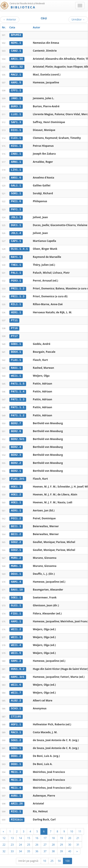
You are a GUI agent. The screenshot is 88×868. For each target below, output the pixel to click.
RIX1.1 (16, 804)
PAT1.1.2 (18, 412)
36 (37, 843)
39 (61, 843)
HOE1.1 (16, 498)
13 (12, 830)
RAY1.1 (16, 255)
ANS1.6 (16, 176)
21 (78, 830)
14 (20, 830)
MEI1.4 (16, 780)
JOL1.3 (16, 215)
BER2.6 (16, 427)
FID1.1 (16, 608)
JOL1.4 (16, 231)
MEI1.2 (16, 772)
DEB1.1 (16, 757)
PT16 (14, 325)
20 (70, 830)
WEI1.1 (16, 372)
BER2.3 (16, 451)
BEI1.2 (16, 529)
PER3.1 (16, 278)
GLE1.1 (16, 600)
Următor (78, 19)
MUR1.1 (16, 560)
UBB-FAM (68, 862)
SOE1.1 (16, 592)
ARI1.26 (17, 796)
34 (20, 843)
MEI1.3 (16, 765)
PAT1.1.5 (18, 380)
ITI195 (16, 710)
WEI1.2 (16, 623)
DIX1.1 (16, 129)
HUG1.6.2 (18, 663)
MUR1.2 (16, 553)
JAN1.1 (16, 98)
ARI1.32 (17, 66)
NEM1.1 (16, 43)
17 (45, 830)
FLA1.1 (16, 357)
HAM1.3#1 (18, 670)
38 (53, 843)
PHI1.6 (16, 200)
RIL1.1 (16, 302)
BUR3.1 (16, 106)
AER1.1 (16, 506)
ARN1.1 (16, 161)
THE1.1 (16, 263)
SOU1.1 (16, 741)
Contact (61, 866)
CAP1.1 (16, 239)
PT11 (14, 317)
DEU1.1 (16, 568)
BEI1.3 (16, 521)
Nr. (4, 27)
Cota (12, 27)
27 (45, 836)
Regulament (47, 866)
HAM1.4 (16, 576)
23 (12, 836)
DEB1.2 (16, 749)
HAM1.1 (16, 615)
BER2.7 (16, 419)
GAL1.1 (16, 184)
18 (53, 830)
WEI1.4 (16, 639)
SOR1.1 (16, 192)
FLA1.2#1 (18, 474)
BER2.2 (16, 459)
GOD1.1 (16, 341)
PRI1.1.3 (18, 294)
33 (12, 843)
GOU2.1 (16, 545)
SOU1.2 (16, 733)
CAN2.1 (16, 51)
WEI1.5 (16, 647)
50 (59, 853)
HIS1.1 (16, 145)
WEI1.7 (16, 686)
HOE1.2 (16, 490)
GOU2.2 (16, 537)
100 (67, 853)
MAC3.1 (16, 725)
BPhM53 (16, 35)
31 (78, 836)
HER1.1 (16, 309)
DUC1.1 (16, 223)
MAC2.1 (16, 74)
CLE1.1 (16, 137)
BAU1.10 (17, 584)
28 (53, 836)
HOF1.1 (16, 717)
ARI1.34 (17, 58)
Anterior (10, 19)
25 (29, 836)
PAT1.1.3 (18, 396)
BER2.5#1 (18, 435)
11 (80, 823)
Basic (82, 866)
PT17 (14, 333)
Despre (72, 866)
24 (20, 836)
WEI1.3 (16, 631)
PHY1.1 (16, 208)
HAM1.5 (16, 82)
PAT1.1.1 (18, 404)
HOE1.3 (16, 482)
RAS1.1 (16, 364)
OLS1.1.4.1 (19, 247)
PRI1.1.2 (18, 286)
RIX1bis (17, 811)
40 (70, 843)
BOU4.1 (16, 349)
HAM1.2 (16, 655)
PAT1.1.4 (18, 388)
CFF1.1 (16, 90)
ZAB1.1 (16, 153)
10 (72, 823)
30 (70, 836)
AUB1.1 (16, 788)
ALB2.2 (16, 694)
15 (29, 830)
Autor (37, 27)
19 (61, 830)
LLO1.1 (16, 113)
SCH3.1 (16, 702)
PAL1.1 (16, 270)
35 (29, 843)
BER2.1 (16, 466)
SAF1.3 (16, 121)
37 (45, 843)
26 (37, 836)
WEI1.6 (16, 678)
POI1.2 (16, 514)
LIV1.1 (16, 168)
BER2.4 (16, 443)
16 (37, 830)
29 (61, 836)
